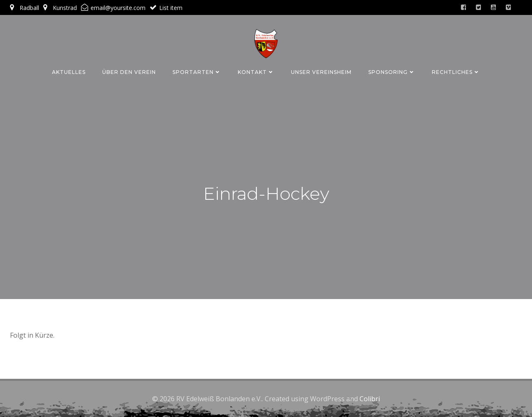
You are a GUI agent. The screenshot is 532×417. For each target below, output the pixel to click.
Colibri (370, 399)
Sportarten (197, 72)
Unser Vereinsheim (321, 72)
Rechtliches (456, 72)
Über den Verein (129, 72)
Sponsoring (392, 72)
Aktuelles (69, 72)
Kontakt (256, 72)
